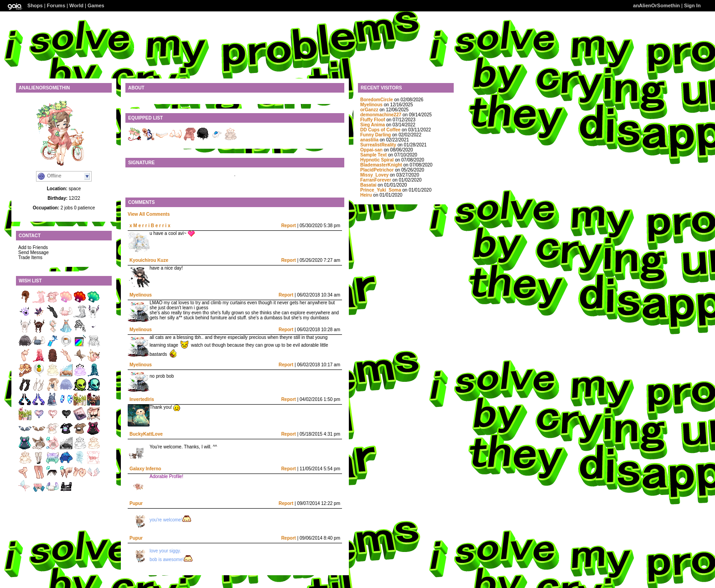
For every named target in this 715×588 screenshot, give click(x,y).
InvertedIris (142, 399)
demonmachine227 (381, 115)
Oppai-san (371, 150)
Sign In (692, 5)
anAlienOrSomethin (656, 5)
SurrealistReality (378, 145)
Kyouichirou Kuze (149, 260)
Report (289, 226)
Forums (56, 5)
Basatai (368, 185)
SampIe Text (373, 155)
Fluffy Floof (373, 120)
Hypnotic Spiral (377, 160)
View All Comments (149, 214)
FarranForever (376, 180)
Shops (35, 5)
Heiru (366, 195)
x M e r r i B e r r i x (150, 226)
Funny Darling (376, 135)
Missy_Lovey (374, 175)
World (76, 5)
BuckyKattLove (146, 434)
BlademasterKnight (381, 165)
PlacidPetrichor (377, 170)
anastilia (369, 140)
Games (96, 5)
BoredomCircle (377, 100)
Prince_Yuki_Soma (381, 190)
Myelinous (141, 295)
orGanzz (369, 110)
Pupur (136, 503)
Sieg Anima (373, 125)
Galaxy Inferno (145, 469)
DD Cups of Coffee (380, 130)
